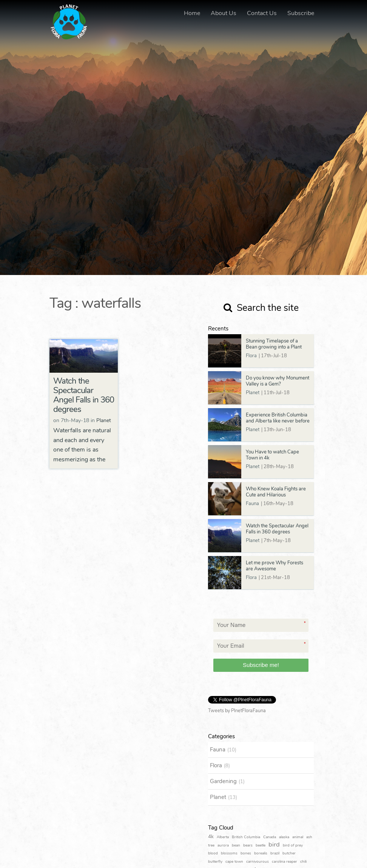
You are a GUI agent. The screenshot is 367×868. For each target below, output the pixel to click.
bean (236, 845)
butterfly (215, 862)
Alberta (223, 837)
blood (213, 853)
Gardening (223, 781)
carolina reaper (285, 862)
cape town (234, 862)
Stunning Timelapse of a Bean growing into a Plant (274, 344)
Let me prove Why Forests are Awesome (274, 566)
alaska (284, 837)
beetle (261, 845)
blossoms (229, 853)
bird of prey (293, 845)
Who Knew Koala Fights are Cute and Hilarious (276, 492)
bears (248, 845)
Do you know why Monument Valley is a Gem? (278, 381)
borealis (261, 853)
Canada (270, 837)
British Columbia (246, 837)
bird (274, 844)
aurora (223, 845)
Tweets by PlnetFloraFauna (237, 711)
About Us (224, 13)
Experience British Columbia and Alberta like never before (278, 418)
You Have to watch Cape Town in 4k (272, 455)
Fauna (252, 504)
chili (303, 862)
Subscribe (301, 13)
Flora (251, 356)
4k (211, 837)
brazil (275, 853)
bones (246, 853)
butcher (289, 853)
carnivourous (258, 862)
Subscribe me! (261, 665)
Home (192, 13)
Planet (104, 420)
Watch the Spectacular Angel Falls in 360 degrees (84, 395)
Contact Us (262, 13)
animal (298, 837)
